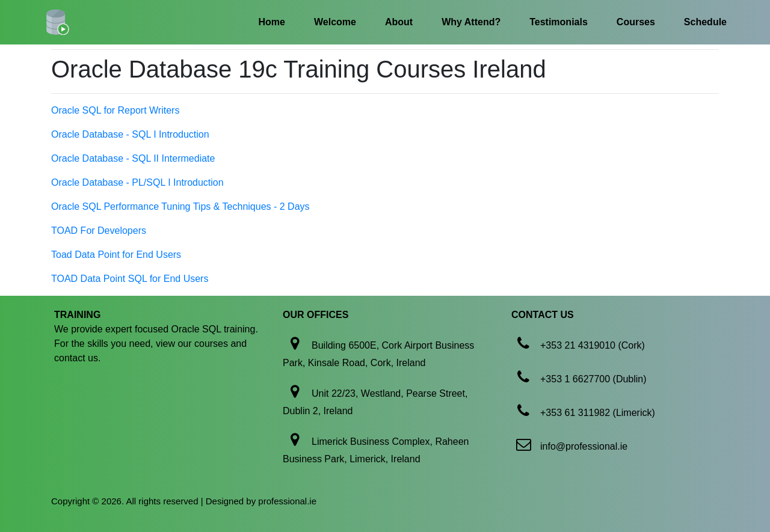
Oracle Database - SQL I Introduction (130, 134)
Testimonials (559, 22)
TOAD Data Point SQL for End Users (130, 279)
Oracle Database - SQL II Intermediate (133, 158)
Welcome (335, 22)
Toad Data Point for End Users (116, 255)
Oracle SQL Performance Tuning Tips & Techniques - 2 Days (180, 206)
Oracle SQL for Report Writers (115, 110)
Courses (636, 22)
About (399, 22)
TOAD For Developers (99, 231)
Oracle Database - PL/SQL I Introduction (137, 182)
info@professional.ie (584, 446)
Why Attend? (471, 22)
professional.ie (287, 501)
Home (272, 22)
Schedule (705, 22)
